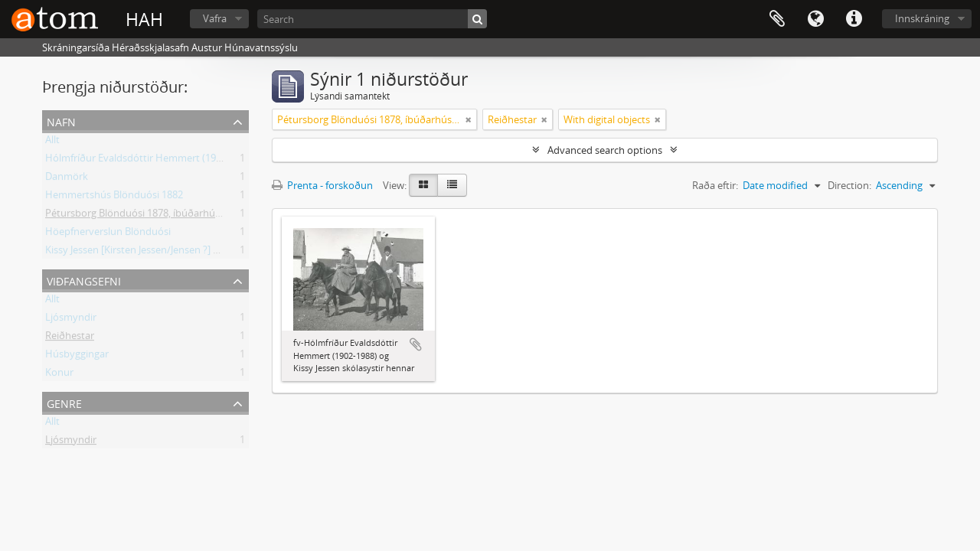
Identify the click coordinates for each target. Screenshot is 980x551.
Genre (64, 402)
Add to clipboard (416, 344)
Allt (52, 142)
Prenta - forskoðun (322, 185)
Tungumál (815, 19)
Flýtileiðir (854, 19)
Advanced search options (605, 150)
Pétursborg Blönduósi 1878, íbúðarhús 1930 (144, 216)
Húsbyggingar (77, 357)
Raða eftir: (715, 185)
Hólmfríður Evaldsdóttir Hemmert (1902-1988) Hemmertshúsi (185, 161)
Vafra (215, 18)
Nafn (61, 121)
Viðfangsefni (84, 280)
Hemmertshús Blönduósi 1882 (114, 197)
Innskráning (922, 18)
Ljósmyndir (71, 320)
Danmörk (67, 179)
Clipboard (777, 19)
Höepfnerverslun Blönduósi (108, 234)
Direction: (849, 185)
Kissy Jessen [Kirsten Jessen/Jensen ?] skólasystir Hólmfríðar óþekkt (196, 253)
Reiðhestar (70, 338)
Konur (59, 375)
